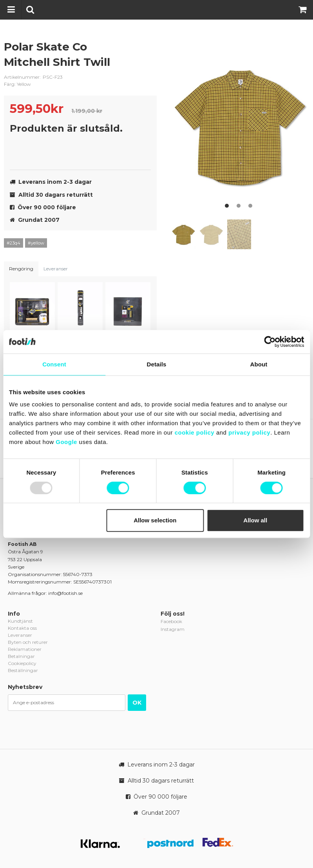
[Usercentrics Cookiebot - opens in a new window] (270, 342)
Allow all (255, 520)
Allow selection (155, 520)
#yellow (36, 243)
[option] (240, 125)
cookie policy (195, 432)
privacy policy (249, 432)
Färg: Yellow (17, 84)
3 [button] (250, 206)
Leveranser (56, 269)
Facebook (171, 621)
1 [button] (227, 206)
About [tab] (259, 364)
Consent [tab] (54, 364)
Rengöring (21, 269)
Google (66, 442)
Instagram (173, 629)
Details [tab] (157, 364)
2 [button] (239, 206)
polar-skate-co (145, 53)
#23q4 (14, 243)
